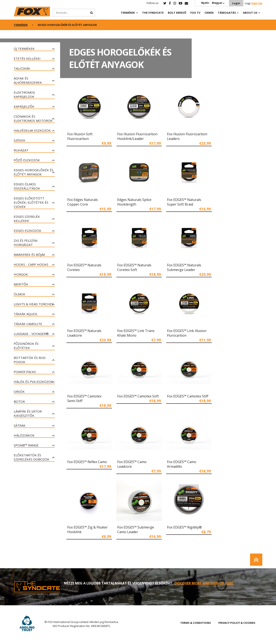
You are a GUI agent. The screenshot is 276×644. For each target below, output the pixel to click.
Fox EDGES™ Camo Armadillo (182, 464)
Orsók (19, 392)
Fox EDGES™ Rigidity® (184, 527)
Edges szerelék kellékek (27, 219)
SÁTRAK (20, 425)
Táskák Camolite (28, 324)
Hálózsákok (24, 435)
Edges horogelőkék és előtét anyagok (34, 172)
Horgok (21, 274)
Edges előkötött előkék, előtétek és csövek (31, 202)
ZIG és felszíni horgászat (26, 243)
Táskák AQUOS (26, 314)
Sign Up (257, 3)
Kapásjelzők (24, 106)
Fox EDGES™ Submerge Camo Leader (136, 530)
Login (236, 3)
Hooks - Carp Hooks (31, 264)
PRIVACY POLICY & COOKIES (237, 623)
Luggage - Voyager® (31, 334)
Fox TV (195, 13)
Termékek (128, 13)
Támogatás (227, 13)
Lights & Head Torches (34, 304)
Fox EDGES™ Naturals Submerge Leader (184, 267)
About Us (250, 13)
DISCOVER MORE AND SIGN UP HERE (204, 583)
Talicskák (22, 68)
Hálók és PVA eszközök (33, 382)
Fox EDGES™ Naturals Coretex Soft (134, 267)
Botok (19, 401)
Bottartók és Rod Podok (30, 360)
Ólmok (20, 294)
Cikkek (209, 13)
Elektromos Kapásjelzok (24, 94)
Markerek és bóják (30, 255)
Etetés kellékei (27, 58)
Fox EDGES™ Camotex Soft (138, 396)
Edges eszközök (28, 231)
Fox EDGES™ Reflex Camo (87, 462)
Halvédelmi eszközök (32, 130)
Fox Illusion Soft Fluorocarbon (80, 136)
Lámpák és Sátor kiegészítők (28, 413)
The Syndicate (153, 13)
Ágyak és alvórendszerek (28, 80)
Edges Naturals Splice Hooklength (134, 202)
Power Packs (25, 372)
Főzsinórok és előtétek (26, 346)
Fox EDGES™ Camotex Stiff (188, 396)
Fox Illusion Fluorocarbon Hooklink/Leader (137, 136)
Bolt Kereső (177, 13)
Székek (20, 140)
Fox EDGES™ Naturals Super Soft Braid (184, 202)
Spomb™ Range (26, 445)
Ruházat (21, 150)
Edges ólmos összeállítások (27, 186)
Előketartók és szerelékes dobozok (32, 457)
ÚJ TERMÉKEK (24, 49)
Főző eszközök (27, 160)
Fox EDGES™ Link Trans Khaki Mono (136, 333)
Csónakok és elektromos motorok (33, 118)
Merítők (21, 284)
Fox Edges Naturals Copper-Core (83, 202)
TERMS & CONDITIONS (196, 623)
